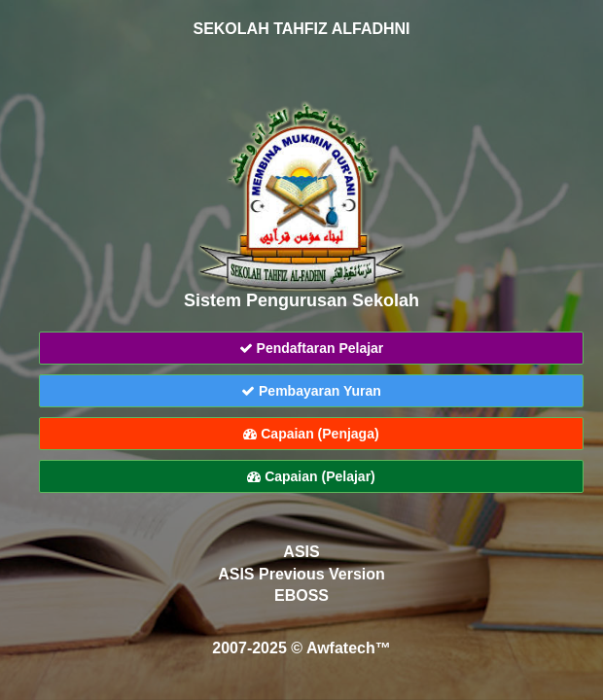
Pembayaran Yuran (311, 391)
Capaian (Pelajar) (311, 476)
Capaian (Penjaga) (311, 434)
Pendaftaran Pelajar (312, 348)
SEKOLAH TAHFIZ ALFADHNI (301, 29)
